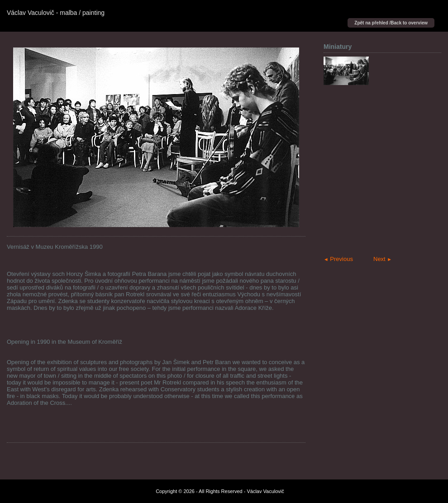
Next (383, 259)
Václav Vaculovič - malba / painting (56, 13)
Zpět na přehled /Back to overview (391, 23)
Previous (338, 259)
